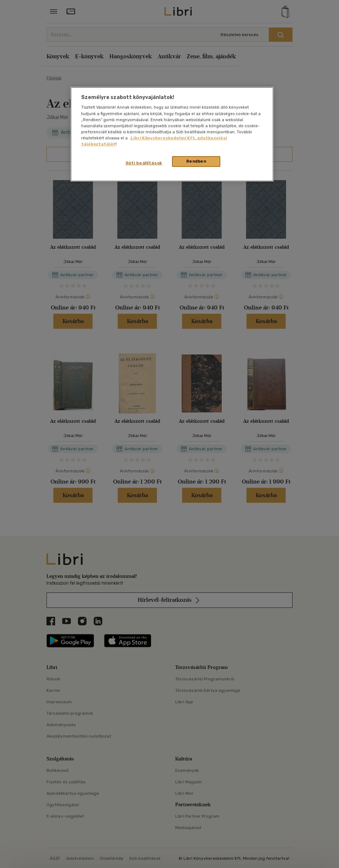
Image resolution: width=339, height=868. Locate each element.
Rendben (196, 161)
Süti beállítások (144, 163)
